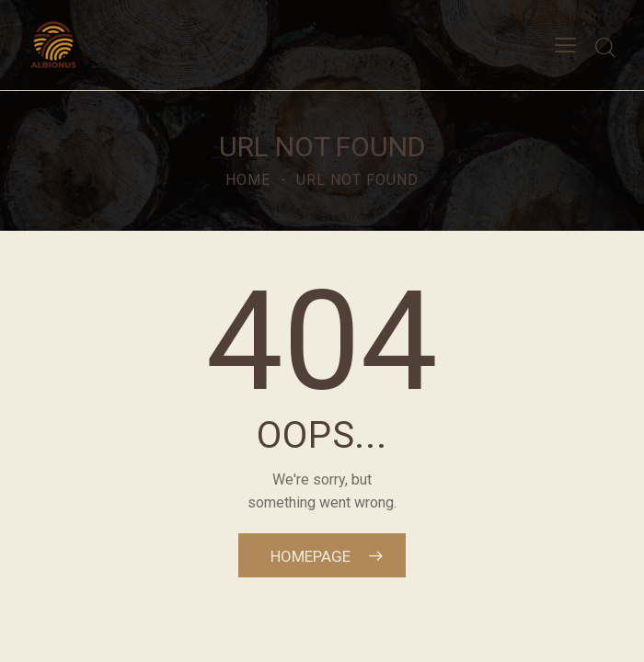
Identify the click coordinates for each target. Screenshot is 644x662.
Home (248, 180)
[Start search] (605, 47)
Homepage (310, 556)
